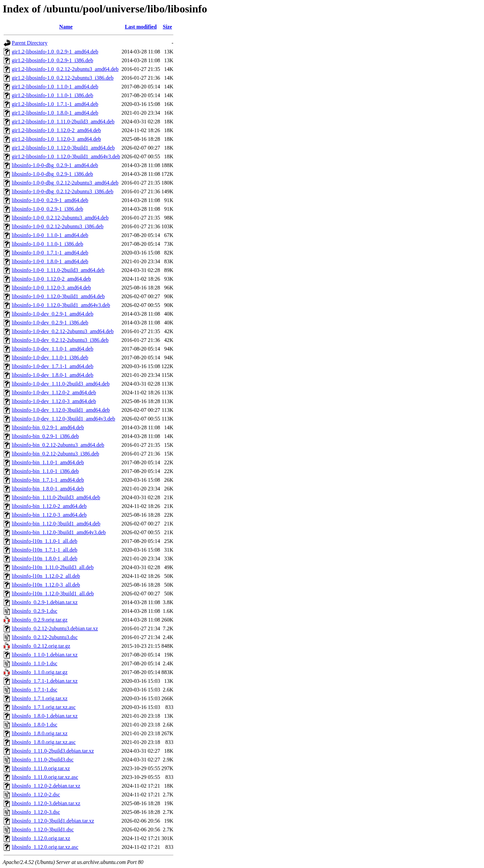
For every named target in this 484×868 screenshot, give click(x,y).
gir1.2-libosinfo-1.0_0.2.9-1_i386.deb (52, 60)
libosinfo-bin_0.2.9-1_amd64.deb (48, 427)
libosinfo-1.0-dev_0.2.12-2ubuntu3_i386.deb (60, 340)
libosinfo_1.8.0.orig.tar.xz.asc (44, 742)
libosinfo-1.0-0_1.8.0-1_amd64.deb (50, 261)
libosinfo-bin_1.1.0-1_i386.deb (45, 471)
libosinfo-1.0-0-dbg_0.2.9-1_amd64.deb (55, 165)
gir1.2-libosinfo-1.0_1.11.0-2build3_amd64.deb (63, 122)
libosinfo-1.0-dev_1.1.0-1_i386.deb (50, 358)
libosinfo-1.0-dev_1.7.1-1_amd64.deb (53, 366)
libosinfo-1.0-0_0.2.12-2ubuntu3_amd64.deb (60, 218)
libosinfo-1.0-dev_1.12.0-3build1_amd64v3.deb (64, 419)
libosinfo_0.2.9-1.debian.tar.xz (45, 602)
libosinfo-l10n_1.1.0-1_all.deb (45, 541)
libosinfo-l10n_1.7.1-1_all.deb (45, 550)
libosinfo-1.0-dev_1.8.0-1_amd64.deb (53, 375)
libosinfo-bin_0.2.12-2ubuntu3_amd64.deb (58, 445)
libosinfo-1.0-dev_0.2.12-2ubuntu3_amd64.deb (63, 331)
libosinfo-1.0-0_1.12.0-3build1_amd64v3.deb (61, 305)
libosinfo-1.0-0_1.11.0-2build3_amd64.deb (58, 270)
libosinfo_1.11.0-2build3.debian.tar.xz (53, 751)
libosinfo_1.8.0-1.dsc (35, 725)
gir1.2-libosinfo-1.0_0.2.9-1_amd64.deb (55, 52)
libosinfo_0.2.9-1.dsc (35, 611)
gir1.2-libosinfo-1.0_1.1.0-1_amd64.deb (55, 87)
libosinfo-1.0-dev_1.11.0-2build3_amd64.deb (61, 384)
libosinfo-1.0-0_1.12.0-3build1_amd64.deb (58, 296)
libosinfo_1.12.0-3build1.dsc (43, 830)
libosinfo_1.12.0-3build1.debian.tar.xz (53, 821)
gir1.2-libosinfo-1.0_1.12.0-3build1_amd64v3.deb (66, 156)
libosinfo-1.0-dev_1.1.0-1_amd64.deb (53, 349)
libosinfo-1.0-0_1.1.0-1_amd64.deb (50, 235)
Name (66, 27)
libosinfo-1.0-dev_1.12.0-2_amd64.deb (54, 392)
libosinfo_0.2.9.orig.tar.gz (40, 620)
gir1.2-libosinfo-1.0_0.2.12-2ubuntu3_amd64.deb (65, 69)
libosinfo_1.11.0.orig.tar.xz (41, 768)
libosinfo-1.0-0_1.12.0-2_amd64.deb (51, 279)
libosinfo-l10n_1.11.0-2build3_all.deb (53, 567)
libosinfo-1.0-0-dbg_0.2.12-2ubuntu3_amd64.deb (65, 183)
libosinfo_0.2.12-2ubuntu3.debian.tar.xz (55, 628)
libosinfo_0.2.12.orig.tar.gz (41, 646)
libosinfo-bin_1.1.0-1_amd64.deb (48, 462)
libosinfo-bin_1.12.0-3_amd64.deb (49, 515)
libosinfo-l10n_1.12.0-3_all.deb (46, 585)
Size (167, 27)
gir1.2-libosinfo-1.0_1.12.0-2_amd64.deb (56, 130)
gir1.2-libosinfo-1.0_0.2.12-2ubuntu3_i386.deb (63, 78)
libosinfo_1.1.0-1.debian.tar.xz (45, 655)
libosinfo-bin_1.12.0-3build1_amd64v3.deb (59, 532)
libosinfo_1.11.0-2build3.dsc (43, 760)
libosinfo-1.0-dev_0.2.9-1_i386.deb (50, 323)
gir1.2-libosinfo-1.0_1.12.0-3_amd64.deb (56, 139)
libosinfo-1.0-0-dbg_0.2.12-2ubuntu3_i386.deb (63, 191)
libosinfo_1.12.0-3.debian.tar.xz (46, 803)
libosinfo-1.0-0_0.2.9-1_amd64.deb (50, 200)
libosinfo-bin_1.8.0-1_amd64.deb (48, 489)
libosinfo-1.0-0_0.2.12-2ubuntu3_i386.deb (58, 226)
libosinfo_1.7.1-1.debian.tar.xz (45, 681)
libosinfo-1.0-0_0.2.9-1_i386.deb (47, 209)
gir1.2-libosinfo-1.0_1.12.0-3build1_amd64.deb (63, 148)
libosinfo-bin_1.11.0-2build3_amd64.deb (56, 497)
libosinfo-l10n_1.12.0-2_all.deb (46, 576)
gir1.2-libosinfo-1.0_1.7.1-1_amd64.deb (55, 104)
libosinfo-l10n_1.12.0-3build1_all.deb (53, 594)
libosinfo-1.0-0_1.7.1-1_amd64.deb (50, 253)
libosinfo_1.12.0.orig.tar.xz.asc (45, 847)
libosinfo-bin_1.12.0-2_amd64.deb (49, 506)
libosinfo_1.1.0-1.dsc (35, 663)
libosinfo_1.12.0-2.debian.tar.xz (46, 786)
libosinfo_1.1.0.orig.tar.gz (40, 672)
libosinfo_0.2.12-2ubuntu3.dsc (45, 637)
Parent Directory (30, 43)
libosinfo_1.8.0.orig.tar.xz (40, 733)
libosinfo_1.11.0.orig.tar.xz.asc (45, 777)
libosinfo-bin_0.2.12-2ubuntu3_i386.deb (55, 454)
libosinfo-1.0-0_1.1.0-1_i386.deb (47, 244)
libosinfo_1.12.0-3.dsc (36, 812)
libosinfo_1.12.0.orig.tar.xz (41, 838)
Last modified (141, 27)
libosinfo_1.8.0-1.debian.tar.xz (45, 716)
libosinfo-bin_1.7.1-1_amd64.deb (48, 480)
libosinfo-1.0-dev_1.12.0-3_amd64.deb (54, 401)
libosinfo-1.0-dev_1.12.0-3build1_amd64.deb (61, 410)
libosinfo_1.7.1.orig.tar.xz (40, 698)
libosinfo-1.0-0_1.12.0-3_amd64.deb (51, 288)
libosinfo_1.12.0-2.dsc (36, 795)
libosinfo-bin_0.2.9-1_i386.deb (45, 436)
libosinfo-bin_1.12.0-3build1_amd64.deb (56, 524)
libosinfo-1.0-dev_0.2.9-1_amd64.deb (53, 314)
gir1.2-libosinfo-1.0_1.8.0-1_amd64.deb (55, 113)
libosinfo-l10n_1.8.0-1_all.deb (45, 559)
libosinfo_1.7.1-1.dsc (35, 690)
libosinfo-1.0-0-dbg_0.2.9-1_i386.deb (52, 174)
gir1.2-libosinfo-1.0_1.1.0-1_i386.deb (52, 95)
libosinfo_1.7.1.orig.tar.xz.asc (44, 707)
